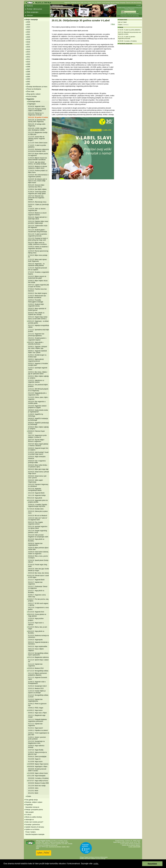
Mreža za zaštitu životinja (34, 817)
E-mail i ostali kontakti (134, 847)
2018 (28, 42)
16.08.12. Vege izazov (35, 710)
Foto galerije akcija (32, 800)
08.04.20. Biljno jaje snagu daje (38, 469)
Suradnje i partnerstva (33, 825)
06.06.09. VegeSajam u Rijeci (38, 767)
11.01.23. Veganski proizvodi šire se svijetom (37, 269)
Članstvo (128, 3)
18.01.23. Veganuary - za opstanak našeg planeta (36, 265)
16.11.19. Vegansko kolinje (37, 495)
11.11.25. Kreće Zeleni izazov (38, 143)
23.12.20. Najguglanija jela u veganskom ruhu (37, 394)
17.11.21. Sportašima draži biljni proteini (39, 331)
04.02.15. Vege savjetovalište (38, 646)
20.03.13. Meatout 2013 (36, 688)
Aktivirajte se (30, 820)
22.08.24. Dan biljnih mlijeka (37, 189)
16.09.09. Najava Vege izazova (38, 764)
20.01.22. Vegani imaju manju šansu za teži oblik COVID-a (38, 318)
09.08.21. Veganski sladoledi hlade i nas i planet (37, 352)
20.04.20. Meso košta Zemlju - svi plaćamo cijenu (38, 466)
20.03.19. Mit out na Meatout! (38, 516)
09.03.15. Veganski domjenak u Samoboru (38, 643)
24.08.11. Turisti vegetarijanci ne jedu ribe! (39, 734)
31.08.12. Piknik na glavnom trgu (37, 704)
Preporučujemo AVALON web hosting (130, 16)
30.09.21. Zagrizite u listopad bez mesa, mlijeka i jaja (38, 347)
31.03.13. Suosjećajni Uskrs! (37, 686)
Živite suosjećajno (32, 12)
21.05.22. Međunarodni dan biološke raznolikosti (37, 297)
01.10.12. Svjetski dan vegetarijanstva (35, 700)
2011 (28, 59)
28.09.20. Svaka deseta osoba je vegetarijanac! (38, 411)
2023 (28, 30)
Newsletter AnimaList (32, 807)
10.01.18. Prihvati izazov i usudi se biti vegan (38, 576)
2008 (28, 67)
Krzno (78, 3)
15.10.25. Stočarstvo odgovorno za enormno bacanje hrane (38, 150)
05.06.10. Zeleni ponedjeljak (37, 757)
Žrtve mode (31, 91)
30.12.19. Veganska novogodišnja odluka (35, 490)
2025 (28, 25)
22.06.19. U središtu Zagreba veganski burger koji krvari (38, 505)
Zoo (93, 3)
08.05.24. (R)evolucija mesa (37, 202)
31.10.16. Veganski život (36, 612)
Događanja (29, 805)
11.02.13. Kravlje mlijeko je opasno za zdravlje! (37, 692)
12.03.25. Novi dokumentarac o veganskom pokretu (38, 176)
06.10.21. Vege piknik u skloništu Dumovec (36, 343)
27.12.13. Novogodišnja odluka (38, 671)
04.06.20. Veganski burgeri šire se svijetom (38, 449)
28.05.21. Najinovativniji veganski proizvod (36, 360)
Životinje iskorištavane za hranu (37, 87)
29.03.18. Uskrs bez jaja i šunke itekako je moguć (38, 570)
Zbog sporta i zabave (34, 94)
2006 (28, 72)
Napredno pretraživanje (133, 14)
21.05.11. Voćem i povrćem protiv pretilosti (37, 738)
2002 (28, 82)
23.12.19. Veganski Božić (36, 493)
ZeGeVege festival (34, 101)
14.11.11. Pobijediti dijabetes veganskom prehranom (37, 720)
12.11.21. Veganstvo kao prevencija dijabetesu (36, 335)
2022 (28, 32)
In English (139, 5)
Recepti (113, 3)
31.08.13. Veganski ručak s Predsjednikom (37, 683)
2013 (28, 54)
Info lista (134, 3)
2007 (28, 69)
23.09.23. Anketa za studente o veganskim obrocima (38, 248)
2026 (28, 22)
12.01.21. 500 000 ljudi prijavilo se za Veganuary (38, 390)
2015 (28, 49)
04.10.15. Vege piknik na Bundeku (36, 632)
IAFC (68, 847)
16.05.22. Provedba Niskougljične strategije (36, 301)
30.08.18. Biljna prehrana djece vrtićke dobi (38, 549)
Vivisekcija (74, 3)
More (113, 24)
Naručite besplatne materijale (35, 834)
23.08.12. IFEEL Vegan (36, 708)
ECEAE (64, 847)
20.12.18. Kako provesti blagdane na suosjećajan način (38, 536)
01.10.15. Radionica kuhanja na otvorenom (38, 636)
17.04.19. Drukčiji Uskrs (36, 509)
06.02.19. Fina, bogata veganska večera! (35, 523)
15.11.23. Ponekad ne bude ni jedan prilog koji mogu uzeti (38, 239)
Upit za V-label (122, 22)
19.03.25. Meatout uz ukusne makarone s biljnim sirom (38, 167)
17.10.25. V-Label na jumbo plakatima (37, 146)
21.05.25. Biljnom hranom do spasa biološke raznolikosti (37, 159)
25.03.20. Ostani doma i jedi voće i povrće (37, 477)
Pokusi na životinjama (34, 89)
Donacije (139, 3)
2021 (28, 34)
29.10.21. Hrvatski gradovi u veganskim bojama (37, 339)
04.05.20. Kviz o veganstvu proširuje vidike (37, 462)
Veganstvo (67, 3)
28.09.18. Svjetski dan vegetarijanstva (35, 544)
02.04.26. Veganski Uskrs (36, 106)
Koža (82, 3)
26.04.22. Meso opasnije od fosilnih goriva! (37, 309)
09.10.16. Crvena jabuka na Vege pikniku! (37, 615)
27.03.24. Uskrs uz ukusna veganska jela (37, 209)
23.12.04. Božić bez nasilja (37, 786)
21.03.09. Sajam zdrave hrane (38, 773)
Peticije (117, 3)
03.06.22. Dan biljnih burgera (38, 293)
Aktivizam (30, 15)
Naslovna (30, 6)
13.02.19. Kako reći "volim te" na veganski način (38, 519)
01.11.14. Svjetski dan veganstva (35, 665)
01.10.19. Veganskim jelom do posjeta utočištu (38, 501)
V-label (120, 25)
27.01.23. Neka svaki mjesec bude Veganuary (37, 260)
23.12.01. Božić (33, 791)
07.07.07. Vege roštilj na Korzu (38, 781)
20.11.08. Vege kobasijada (37, 776)
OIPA (37, 848)
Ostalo (29, 796)
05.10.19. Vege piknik (35, 498)
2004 (28, 77)
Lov (95, 3)
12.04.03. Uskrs (33, 788)
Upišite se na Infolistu (32, 829)
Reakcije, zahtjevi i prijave (34, 802)
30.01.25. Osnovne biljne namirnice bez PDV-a (36, 186)
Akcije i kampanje (32, 20)
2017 (28, 44)
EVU (47, 847)
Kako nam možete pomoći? (34, 822)
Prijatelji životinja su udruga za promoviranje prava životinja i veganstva (130, 8)
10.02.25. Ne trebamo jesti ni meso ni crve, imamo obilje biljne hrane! (37, 181)
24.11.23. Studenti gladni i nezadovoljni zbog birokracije (38, 231)
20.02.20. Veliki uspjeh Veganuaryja (35, 481)
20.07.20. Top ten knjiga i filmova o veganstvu (36, 441)
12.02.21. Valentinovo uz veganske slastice (36, 381)
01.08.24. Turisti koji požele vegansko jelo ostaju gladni (37, 193)
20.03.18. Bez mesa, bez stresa (38, 573)
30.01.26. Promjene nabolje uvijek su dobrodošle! (37, 110)
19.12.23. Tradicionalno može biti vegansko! (38, 227)
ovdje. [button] (96, 864)
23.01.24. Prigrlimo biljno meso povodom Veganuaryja (38, 222)
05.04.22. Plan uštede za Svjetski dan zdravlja (36, 314)
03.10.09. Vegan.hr (34, 759)
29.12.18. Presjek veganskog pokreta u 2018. (38, 532)
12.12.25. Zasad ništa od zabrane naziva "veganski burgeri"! (36, 139)
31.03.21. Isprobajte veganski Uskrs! (38, 369)
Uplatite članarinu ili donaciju (35, 827)
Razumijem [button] (152, 864)
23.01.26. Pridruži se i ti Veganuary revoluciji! (36, 114)
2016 (28, 47)
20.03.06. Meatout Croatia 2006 (38, 783)
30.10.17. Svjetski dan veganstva (35, 583)
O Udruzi (28, 815)
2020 (28, 37)
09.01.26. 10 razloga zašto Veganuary (37, 125)
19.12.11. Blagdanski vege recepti (37, 716)
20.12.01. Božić (33, 793)
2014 (28, 52)
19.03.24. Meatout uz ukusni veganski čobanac (37, 214)
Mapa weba (124, 14)
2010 (28, 62)
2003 (28, 79)
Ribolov (99, 3)
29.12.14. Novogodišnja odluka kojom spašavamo (38, 654)
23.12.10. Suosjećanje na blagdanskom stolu (36, 742)
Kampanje (123, 3)
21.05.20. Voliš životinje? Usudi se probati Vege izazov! (38, 453)
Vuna (85, 3)
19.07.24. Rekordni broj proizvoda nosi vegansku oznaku (36, 198)
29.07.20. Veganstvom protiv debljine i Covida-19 (37, 436)
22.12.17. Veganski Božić (36, 580)
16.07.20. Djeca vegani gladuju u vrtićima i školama (38, 445)
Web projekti (29, 812)
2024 (28, 27)
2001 (28, 84)
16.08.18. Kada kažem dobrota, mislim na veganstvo (38, 553)
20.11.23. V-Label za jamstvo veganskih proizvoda (38, 235)
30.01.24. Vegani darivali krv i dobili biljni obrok (38, 218)
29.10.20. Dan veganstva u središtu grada (37, 402)
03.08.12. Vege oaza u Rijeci (37, 713)
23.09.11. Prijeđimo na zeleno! (38, 730)
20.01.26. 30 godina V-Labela (38, 117)
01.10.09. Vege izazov (35, 762)
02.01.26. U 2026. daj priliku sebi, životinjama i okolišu (37, 129)
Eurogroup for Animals (55, 847)
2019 (28, 39)
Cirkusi (89, 3)
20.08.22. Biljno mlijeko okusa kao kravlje (38, 282)
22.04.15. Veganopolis (35, 640)
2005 (28, 74)
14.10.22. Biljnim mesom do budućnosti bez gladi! (37, 277)
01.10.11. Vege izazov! (36, 728)
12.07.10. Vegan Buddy (36, 750)
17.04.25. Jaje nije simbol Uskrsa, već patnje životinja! (37, 163)
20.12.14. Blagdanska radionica (38, 657)
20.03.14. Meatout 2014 (36, 668)
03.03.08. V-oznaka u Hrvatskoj (38, 778)
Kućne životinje (106, 3)
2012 (28, 57)
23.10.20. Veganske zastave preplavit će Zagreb (37, 407)
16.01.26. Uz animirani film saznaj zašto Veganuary (37, 121)
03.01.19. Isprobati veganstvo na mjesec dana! (38, 527)
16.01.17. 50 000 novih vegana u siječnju (38, 604)
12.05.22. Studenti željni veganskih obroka (36, 305)
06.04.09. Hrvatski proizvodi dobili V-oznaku (37, 770)
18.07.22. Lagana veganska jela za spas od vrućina (38, 286)
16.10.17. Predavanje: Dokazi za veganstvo (38, 587)
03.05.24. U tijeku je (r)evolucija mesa (38, 205)
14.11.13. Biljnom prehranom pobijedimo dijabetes (38, 674)
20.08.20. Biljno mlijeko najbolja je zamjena (38, 428)
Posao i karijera (31, 832)
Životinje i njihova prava (34, 9)
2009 (28, 64)
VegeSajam (32, 104)
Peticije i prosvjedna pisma (34, 810)
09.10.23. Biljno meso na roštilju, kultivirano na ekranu (37, 243)
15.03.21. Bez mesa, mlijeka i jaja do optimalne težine (38, 373)
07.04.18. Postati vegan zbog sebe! (38, 565)
